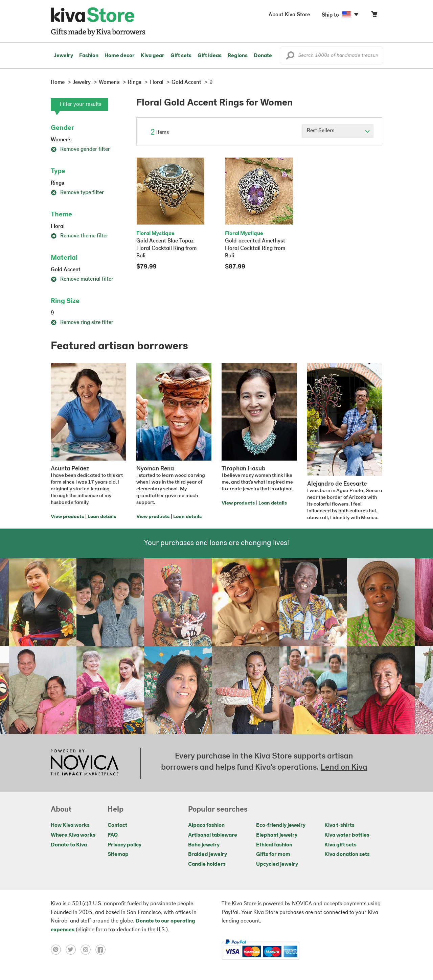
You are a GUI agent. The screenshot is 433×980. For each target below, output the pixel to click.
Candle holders (207, 864)
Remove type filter (77, 193)
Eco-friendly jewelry (281, 825)
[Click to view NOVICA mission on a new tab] (85, 763)
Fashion (89, 56)
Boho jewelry (204, 845)
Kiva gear (153, 56)
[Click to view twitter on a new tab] (73, 950)
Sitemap (118, 855)
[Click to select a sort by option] (338, 131)
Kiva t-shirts (339, 825)
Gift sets (181, 56)
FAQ (113, 835)
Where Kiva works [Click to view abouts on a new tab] (73, 835)
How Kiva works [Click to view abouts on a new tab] (70, 825)
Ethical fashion (274, 845)
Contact (117, 825)
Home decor (120, 56)
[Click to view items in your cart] (374, 16)
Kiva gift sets (340, 845)
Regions (238, 56)
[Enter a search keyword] (332, 55)
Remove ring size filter (82, 323)
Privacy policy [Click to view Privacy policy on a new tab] (124, 845)
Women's (61, 140)
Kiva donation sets (347, 855)
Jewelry (63, 56)
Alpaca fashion (206, 825)
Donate (263, 56)
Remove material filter (82, 279)
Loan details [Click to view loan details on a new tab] (102, 517)
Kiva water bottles (347, 835)
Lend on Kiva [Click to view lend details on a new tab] (344, 768)
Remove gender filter (80, 149)
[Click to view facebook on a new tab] (102, 950)
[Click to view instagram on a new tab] (88, 950)
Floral (58, 227)
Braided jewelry (208, 855)
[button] (290, 57)
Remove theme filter (79, 236)
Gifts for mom (273, 855)
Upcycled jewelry (277, 864)
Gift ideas (210, 56)
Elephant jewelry (277, 835)
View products (67, 517)
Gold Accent (66, 270)
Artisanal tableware (213, 835)
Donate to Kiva (69, 845)
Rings (58, 183)
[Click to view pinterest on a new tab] (58, 950)
